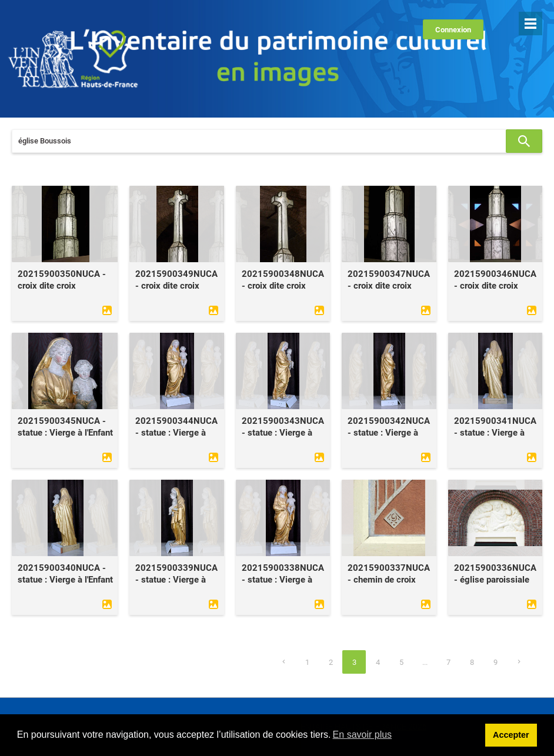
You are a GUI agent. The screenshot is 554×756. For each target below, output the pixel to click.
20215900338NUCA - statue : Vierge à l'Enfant (283, 580)
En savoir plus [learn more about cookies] (363, 735)
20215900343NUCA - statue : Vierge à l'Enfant (283, 433)
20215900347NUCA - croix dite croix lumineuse (389, 286)
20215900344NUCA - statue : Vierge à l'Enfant (176, 433)
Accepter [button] (511, 735)
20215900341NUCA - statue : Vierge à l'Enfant (495, 433)
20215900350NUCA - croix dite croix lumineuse (62, 286)
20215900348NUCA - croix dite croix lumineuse (283, 286)
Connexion (453, 30)
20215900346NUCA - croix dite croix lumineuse (495, 286)
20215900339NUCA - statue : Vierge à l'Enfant (176, 580)
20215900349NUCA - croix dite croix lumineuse (176, 286)
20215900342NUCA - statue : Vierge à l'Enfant (389, 433)
